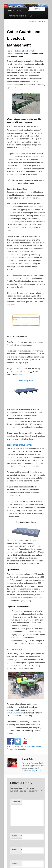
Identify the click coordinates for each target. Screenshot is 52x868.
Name (17, 836)
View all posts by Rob (32, 771)
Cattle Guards (13, 54)
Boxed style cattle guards (20, 445)
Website (15, 863)
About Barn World (14, 10)
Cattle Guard (30, 747)
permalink (22, 749)
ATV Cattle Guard (14, 649)
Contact (28, 10)
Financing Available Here (17, 16)
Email (17, 850)
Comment (16, 802)
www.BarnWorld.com (15, 713)
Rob (33, 51)
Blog (32, 16)
